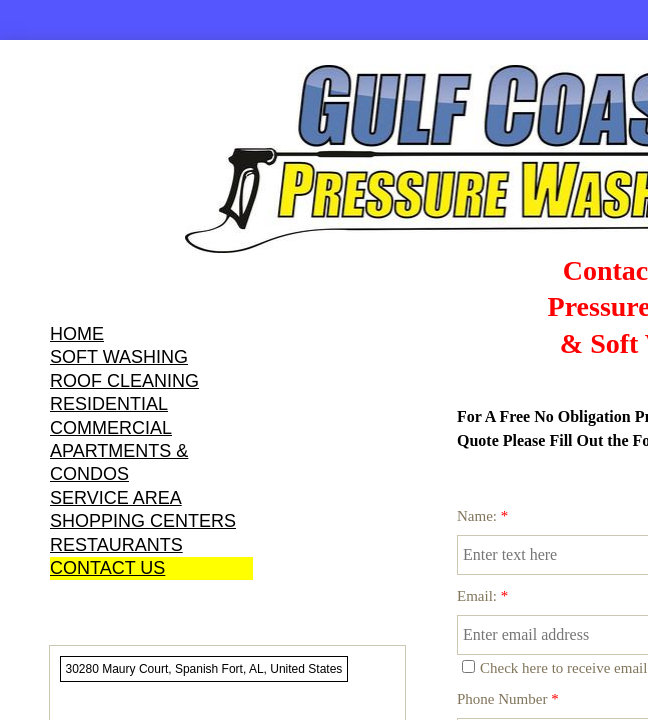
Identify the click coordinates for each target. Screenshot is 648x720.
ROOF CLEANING (124, 381)
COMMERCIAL (111, 428)
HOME (77, 334)
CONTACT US (107, 568)
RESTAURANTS (116, 545)
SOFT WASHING (119, 357)
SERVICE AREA (116, 498)
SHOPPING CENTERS (143, 521)
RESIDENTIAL (109, 404)
